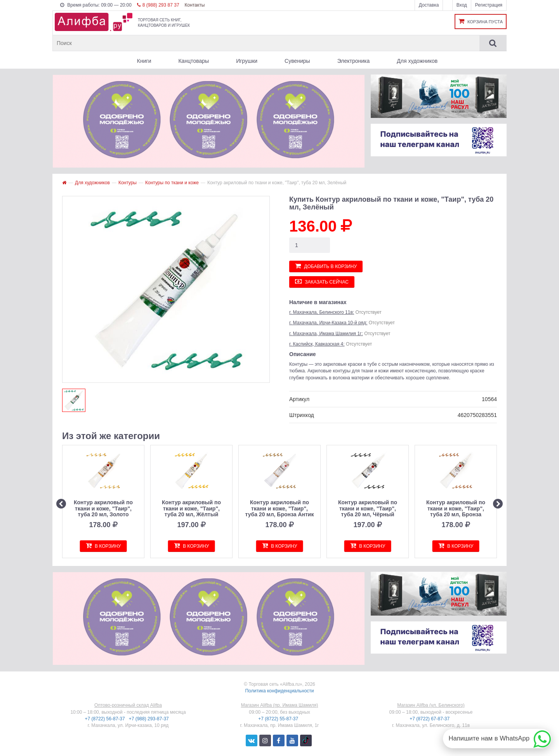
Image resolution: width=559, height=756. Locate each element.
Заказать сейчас (322, 281)
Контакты (194, 5)
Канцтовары (194, 61)
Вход (462, 5)
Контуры (128, 183)
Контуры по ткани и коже (172, 183)
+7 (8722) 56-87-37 (106, 719)
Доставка (429, 5)
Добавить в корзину (326, 266)
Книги (144, 61)
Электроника (354, 61)
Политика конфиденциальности (279, 691)
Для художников (417, 61)
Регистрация (489, 5)
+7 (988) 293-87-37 (149, 719)
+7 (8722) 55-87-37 (279, 719)
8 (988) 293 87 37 (158, 5)
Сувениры (297, 61)
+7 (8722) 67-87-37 (430, 719)
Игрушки (247, 61)
